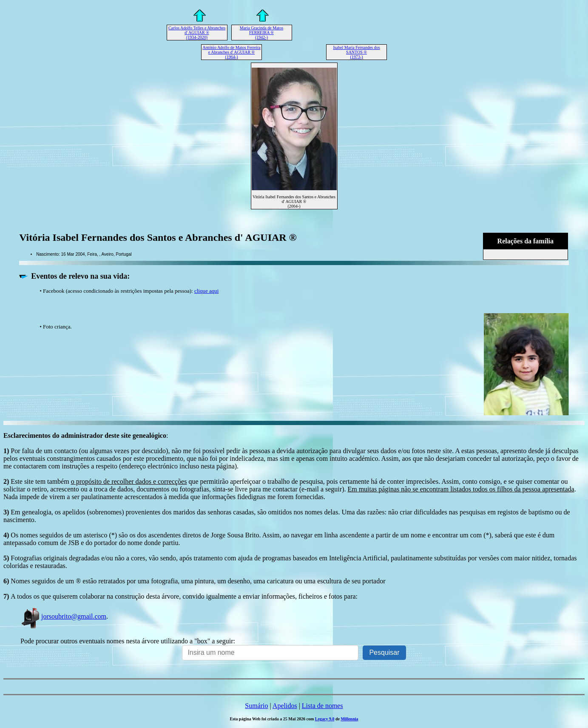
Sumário (256, 706)
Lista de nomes (322, 706)
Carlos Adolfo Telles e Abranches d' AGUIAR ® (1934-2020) (197, 33)
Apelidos (285, 706)
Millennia (349, 719)
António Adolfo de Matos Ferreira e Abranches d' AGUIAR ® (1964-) (232, 52)
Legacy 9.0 (325, 719)
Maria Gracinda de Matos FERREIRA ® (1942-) (261, 33)
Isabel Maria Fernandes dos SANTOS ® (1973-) (356, 52)
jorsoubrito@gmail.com (63, 616)
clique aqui (206, 291)
